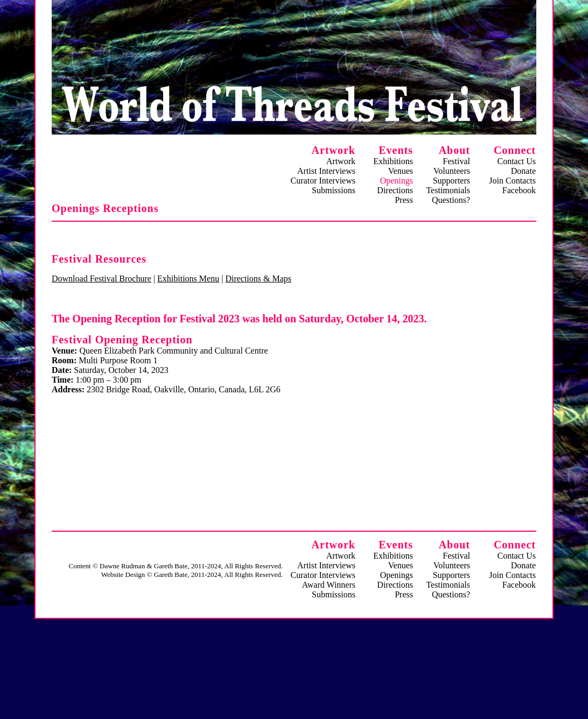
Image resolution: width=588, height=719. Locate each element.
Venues (401, 171)
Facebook (519, 190)
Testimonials (448, 190)
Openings (397, 575)
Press (404, 200)
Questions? (451, 200)
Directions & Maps (258, 279)
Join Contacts (512, 181)
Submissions (334, 190)
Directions (395, 190)
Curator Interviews (323, 181)
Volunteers (452, 171)
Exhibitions (393, 161)
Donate (523, 171)
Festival (456, 161)
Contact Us (516, 161)
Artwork (341, 161)
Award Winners (329, 585)
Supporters (451, 181)
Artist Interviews (326, 171)
